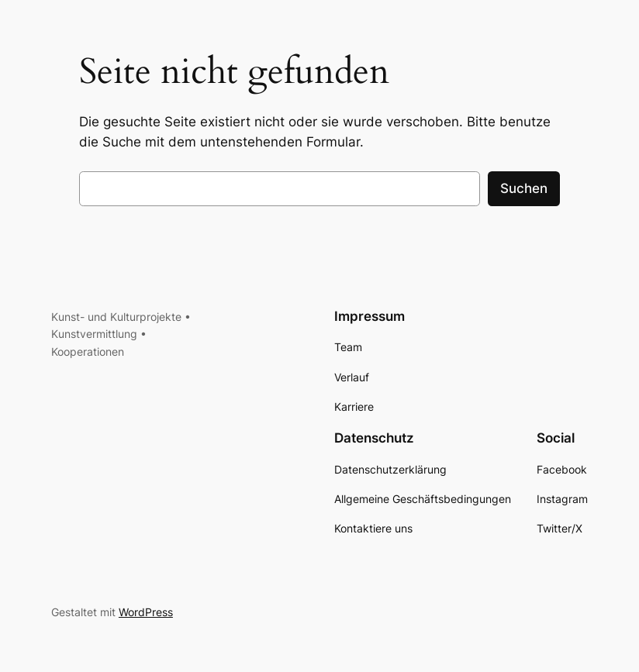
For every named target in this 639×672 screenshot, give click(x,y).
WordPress (146, 612)
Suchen (524, 188)
